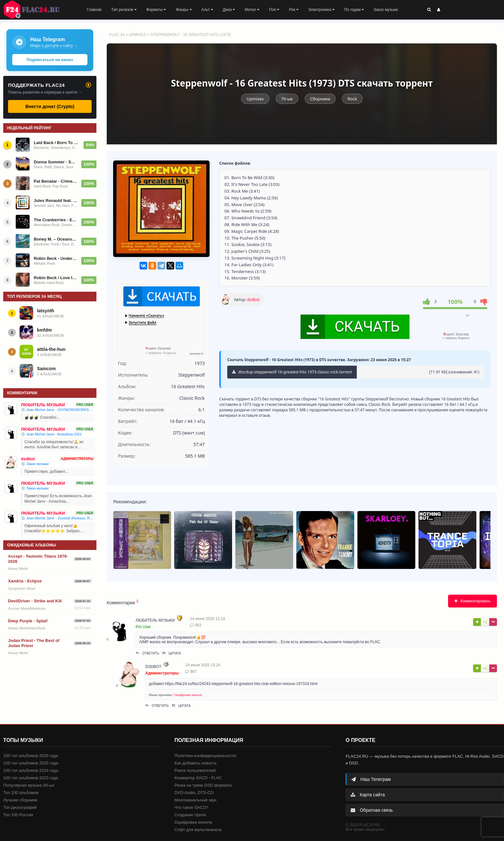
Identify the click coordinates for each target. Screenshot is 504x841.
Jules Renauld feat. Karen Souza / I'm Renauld (56, 201)
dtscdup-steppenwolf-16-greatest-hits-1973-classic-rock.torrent (292, 372)
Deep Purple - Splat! (28, 621)
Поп (274, 10)
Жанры (184, 10)
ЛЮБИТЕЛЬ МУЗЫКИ (155, 620)
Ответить (147, 653)
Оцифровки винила (188, 695)
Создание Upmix (190, 815)
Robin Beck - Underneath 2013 (56, 258)
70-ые (287, 99)
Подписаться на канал (50, 60)
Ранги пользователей (195, 770)
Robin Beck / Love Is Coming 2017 (56, 278)
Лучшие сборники (20, 800)
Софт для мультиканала (198, 830)
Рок (294, 10)
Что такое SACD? (192, 807)
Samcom (46, 369)
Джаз (229, 10)
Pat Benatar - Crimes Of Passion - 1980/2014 (56, 181)
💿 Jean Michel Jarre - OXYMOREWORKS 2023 (58, 410)
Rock (352, 99)
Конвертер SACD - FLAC (198, 778)
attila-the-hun (51, 349)
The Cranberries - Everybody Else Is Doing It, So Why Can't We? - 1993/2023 (56, 220)
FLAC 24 (35, 10)
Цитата (172, 653)
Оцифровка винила (193, 822)
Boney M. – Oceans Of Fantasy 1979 (56, 239)
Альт (207, 10)
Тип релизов (124, 10)
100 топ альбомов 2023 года (31, 778)
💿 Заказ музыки (35, 464)
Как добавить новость (196, 763)
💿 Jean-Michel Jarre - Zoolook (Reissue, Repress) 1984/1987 (58, 518)
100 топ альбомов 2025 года (31, 763)
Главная (94, 10)
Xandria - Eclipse (25, 581)
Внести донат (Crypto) (50, 106)
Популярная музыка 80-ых (29, 785)
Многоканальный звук (196, 800)
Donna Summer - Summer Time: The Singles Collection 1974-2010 (56, 162)
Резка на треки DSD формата (203, 785)
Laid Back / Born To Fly (57, 143)
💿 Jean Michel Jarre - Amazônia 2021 (51, 434)
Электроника (321, 10)
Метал (252, 10)
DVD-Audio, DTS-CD (194, 793)
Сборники (320, 99)
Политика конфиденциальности (205, 756)
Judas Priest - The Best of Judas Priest (34, 643)
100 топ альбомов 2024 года (31, 770)
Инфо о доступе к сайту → (54, 46)
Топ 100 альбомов (21, 793)
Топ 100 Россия (18, 815)
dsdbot (253, 300)
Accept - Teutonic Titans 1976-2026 (38, 559)
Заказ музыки (386, 10)
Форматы (156, 10)
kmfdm (44, 330)
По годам (354, 10)
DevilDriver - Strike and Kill (35, 601)
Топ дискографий (20, 807)
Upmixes (138, 35)
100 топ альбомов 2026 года (31, 756)
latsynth (46, 311)
